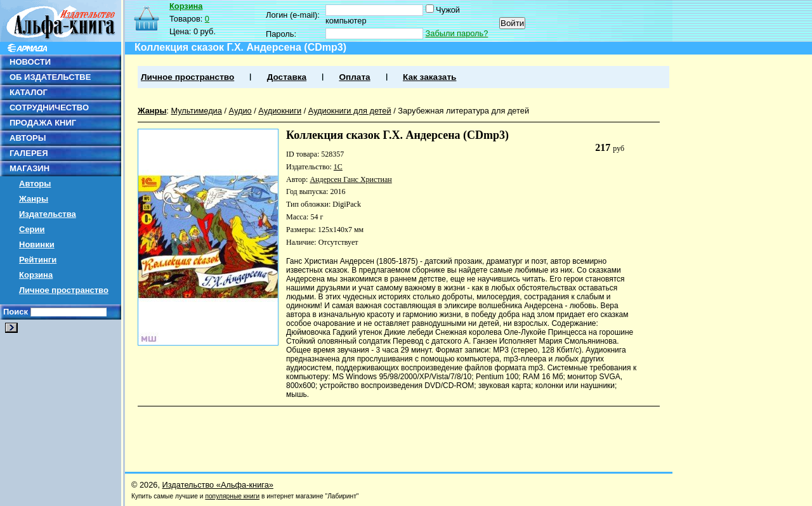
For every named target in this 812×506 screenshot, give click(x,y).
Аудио (240, 111)
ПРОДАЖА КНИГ (43, 123)
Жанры (34, 199)
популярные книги (232, 496)
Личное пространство (64, 290)
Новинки (37, 244)
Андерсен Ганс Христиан (350, 179)
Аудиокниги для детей (350, 111)
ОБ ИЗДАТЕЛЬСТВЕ (50, 77)
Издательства (48, 214)
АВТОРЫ (28, 138)
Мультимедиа (196, 111)
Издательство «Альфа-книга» (218, 485)
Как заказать (429, 77)
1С (338, 167)
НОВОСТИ (30, 62)
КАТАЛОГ (29, 92)
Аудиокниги (280, 111)
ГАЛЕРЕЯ (29, 153)
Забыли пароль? (457, 33)
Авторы (35, 184)
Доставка (287, 77)
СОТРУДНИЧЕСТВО (49, 107)
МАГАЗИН (29, 168)
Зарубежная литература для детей (463, 111)
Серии (32, 229)
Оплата (354, 77)
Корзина (36, 275)
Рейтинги (38, 260)
